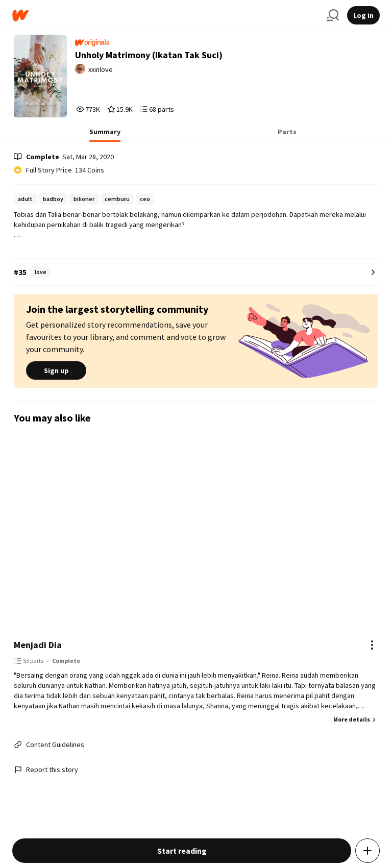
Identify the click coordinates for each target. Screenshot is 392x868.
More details (356, 719)
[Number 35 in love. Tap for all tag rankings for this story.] (196, 272)
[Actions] (372, 645)
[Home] (165, 16)
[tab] (105, 135)
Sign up (56, 370)
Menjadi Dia (38, 645)
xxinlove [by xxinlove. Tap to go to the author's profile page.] (101, 69)
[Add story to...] (367, 851)
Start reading (182, 851)
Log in (363, 15)
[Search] (333, 15)
